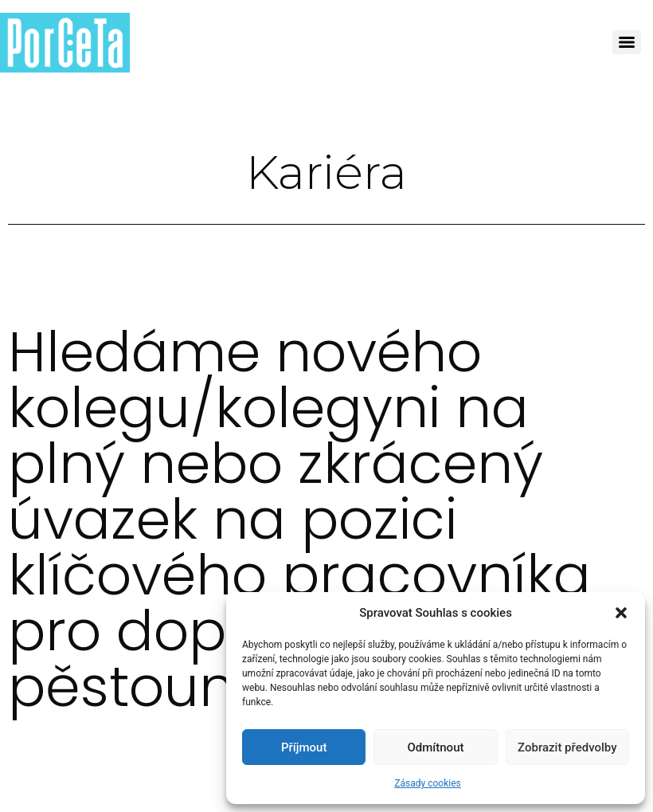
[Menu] (627, 42)
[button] (621, 613)
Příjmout (304, 747)
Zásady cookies (427, 783)
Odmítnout (436, 747)
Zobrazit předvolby (567, 747)
